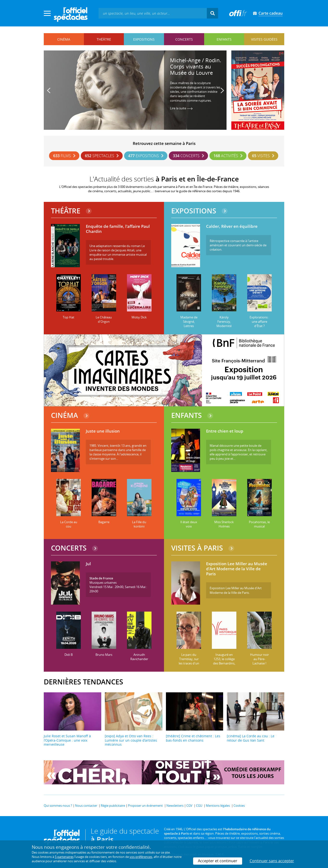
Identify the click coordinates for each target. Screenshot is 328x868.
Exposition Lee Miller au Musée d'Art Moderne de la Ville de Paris (237, 569)
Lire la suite (181, 108)
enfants (224, 39)
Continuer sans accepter (272, 861)
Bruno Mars (104, 655)
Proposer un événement (145, 806)
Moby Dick (139, 317)
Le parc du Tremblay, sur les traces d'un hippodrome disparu (189, 663)
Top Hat (69, 317)
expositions (144, 39)
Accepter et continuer (218, 861)
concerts (184, 39)
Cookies (239, 806)
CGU (199, 806)
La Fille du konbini (139, 524)
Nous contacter (86, 806)
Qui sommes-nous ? (58, 806)
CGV (189, 806)
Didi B (69, 655)
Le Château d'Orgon (104, 319)
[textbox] (153, 13)
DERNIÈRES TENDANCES (83, 682)
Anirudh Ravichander (139, 657)
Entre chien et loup (225, 431)
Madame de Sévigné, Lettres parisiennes (189, 324)
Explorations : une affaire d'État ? (259, 322)
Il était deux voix (189, 524)
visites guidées (264, 39)
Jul (88, 564)
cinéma (64, 39)
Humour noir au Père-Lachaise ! (259, 659)
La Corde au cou (69, 524)
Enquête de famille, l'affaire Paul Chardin (118, 229)
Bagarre (104, 522)
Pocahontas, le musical (259, 524)
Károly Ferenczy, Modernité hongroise (224, 324)
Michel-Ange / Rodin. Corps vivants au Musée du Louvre (196, 66)
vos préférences (141, 857)
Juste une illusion (103, 431)
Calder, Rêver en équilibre (232, 226)
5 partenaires (64, 857)
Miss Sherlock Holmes (224, 524)
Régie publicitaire (113, 806)
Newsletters (175, 806)
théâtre (104, 39)
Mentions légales (218, 806)
